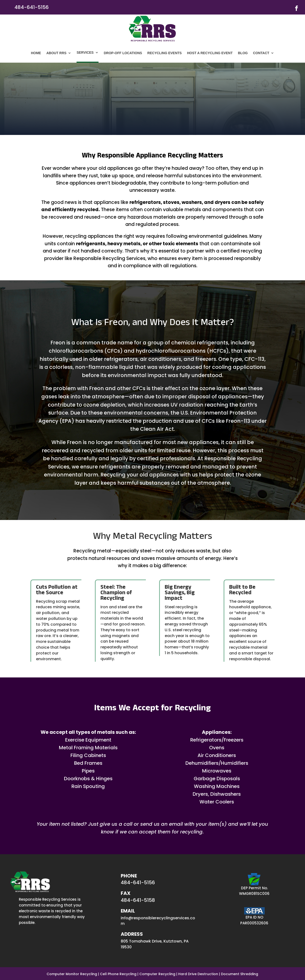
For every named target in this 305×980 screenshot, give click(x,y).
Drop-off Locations (123, 53)
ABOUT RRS (56, 53)
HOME (36, 53)
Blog (243, 53)
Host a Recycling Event (210, 53)
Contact (261, 53)
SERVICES (85, 52)
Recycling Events (164, 53)
